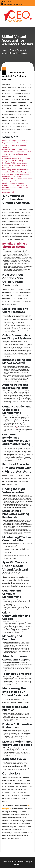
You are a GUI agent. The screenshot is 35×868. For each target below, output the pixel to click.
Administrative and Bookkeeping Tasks (17, 152)
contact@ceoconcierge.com (14, 4)
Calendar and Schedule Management (16, 172)
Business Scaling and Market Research (17, 150)
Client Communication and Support (16, 174)
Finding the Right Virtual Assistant (15, 163)
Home (4, 50)
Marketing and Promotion (12, 176)
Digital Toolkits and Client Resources (16, 143)
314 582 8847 (9, 2)
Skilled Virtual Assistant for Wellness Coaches (14, 76)
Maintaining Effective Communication (16, 170)
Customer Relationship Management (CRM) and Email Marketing (16, 160)
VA (17, 428)
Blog (12, 50)
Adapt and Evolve (9, 192)
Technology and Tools (10, 181)
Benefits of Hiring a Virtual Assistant (15, 141)
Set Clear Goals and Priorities (13, 183)
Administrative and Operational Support (17, 179)
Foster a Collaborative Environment (15, 185)
